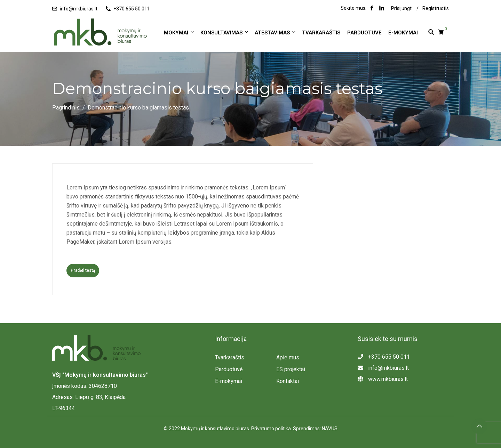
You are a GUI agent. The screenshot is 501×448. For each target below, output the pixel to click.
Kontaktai (288, 381)
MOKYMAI (179, 32)
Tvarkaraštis (321, 33)
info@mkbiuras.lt (79, 9)
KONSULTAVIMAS (225, 32)
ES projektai (291, 369)
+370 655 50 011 (132, 9)
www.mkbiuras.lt (383, 379)
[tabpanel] (183, 221)
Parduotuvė (364, 33)
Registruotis (436, 8)
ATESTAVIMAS (276, 32)
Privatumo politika (271, 429)
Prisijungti (402, 8)
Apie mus (288, 357)
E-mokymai (403, 33)
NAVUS (330, 429)
